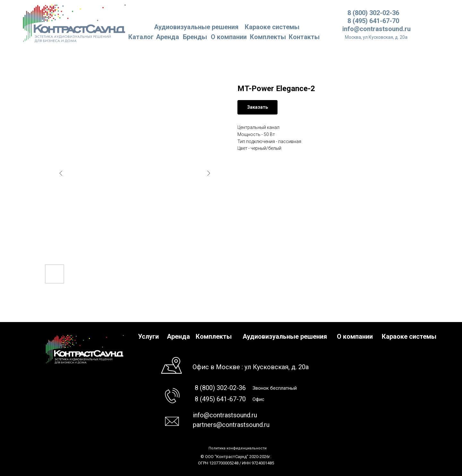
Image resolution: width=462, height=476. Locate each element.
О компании (229, 37)
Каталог (141, 37)
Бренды (195, 37)
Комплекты (268, 37)
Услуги (148, 336)
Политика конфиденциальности (238, 448)
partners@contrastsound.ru (231, 425)
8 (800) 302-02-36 (373, 13)
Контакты (304, 37)
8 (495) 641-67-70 (373, 21)
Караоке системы (272, 27)
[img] (75, 23)
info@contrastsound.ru (376, 29)
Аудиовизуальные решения (285, 336)
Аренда (167, 37)
